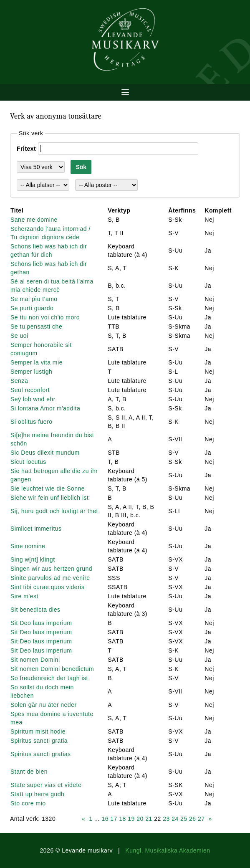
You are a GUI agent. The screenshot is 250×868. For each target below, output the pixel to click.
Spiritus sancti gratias (41, 754)
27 (201, 819)
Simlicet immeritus (36, 529)
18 (122, 819)
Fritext (26, 149)
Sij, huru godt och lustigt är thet (54, 511)
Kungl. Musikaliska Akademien (168, 850)
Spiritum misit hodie (38, 731)
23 (166, 819)
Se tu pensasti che (36, 326)
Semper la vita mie (37, 362)
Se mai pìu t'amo (34, 299)
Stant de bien (29, 772)
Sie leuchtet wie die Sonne (48, 488)
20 (140, 819)
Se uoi (19, 336)
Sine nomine (28, 546)
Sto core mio (28, 803)
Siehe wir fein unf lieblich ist (49, 498)
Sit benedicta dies (35, 610)
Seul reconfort (30, 390)
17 (114, 819)
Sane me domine (34, 220)
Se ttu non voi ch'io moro (45, 317)
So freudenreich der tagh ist (49, 678)
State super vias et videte (46, 785)
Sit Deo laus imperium (41, 623)
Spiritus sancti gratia (39, 741)
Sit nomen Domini (35, 660)
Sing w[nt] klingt (33, 559)
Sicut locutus (28, 462)
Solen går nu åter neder (44, 705)
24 (175, 819)
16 (105, 819)
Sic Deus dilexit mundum (45, 453)
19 (131, 819)
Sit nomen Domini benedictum (52, 669)
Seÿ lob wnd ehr (33, 399)
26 (193, 819)
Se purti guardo (32, 308)
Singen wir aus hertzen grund (51, 569)
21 (149, 819)
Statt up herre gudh (37, 794)
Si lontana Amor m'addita (45, 408)
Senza (19, 381)
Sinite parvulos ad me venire (50, 578)
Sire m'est (24, 596)
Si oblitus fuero (32, 422)
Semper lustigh (31, 372)
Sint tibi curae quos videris (47, 587)
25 (184, 819)
